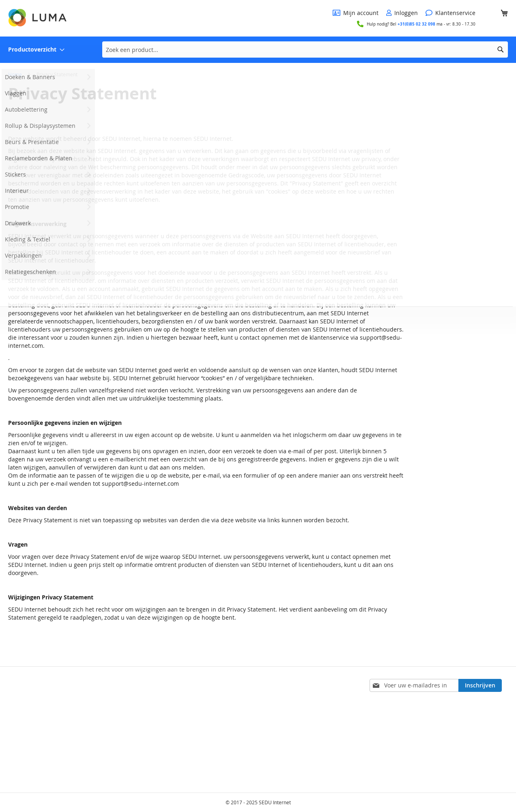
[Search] (501, 50)
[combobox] (305, 50)
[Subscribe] (480, 685)
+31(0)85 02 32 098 (416, 24)
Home (16, 74)
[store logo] (38, 18)
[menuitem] (36, 50)
